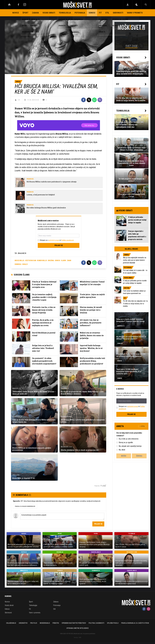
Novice (16, 13)
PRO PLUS (34, 623)
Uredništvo (23, 623)
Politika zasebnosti (96, 623)
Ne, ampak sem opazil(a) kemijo (130, 446)
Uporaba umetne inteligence (77, 628)
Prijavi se (59, 245)
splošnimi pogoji (54, 240)
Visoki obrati (49, 13)
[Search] (146, 5)
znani (69, 260)
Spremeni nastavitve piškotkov (74, 623)
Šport (25, 13)
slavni (64, 260)
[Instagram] (25, 5)
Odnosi (92, 13)
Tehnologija (65, 13)
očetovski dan (31, 260)
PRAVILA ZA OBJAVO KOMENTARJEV (25, 506)
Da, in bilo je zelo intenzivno (129, 439)
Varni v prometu (135, 13)
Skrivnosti (118, 13)
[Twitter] (89, 100)
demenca (18, 264)
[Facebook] (18, 5)
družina (51, 260)
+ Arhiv (142, 426)
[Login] (128, 5)
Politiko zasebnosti (67, 240)
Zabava (35, 13)
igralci (25, 264)
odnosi (57, 260)
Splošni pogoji (113, 623)
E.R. (19, 100)
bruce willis (19, 260)
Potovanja (80, 13)
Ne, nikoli (122, 450)
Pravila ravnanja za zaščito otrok (135, 623)
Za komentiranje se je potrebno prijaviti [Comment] (62, 516)
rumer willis (42, 260)
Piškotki (56, 623)
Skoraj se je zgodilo (126, 442)
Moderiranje (45, 623)
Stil (107, 13)
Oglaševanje (11, 623)
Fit (100, 13)
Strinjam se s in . (57, 240)
